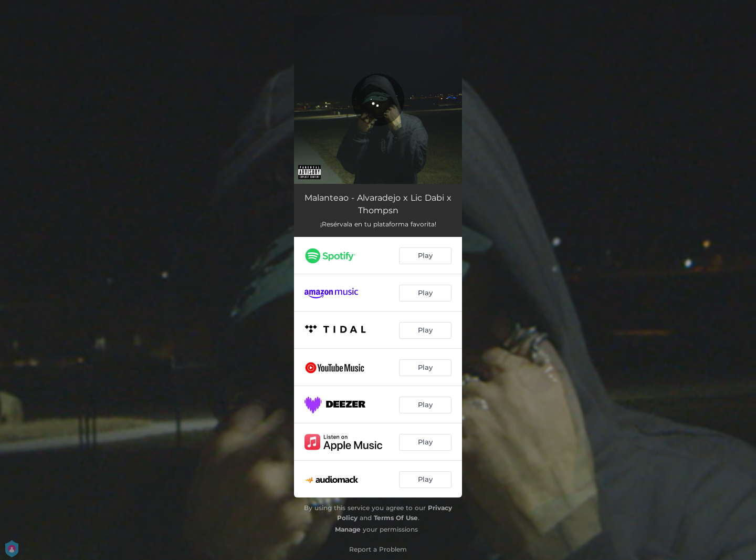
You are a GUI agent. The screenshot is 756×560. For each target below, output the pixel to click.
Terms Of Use (396, 518)
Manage (348, 529)
